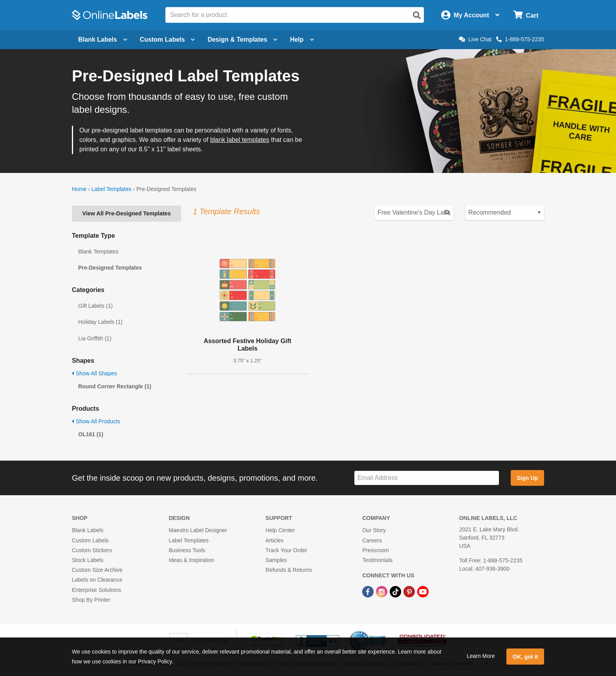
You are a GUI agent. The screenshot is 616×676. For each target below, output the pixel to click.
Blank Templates (98, 252)
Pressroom (376, 550)
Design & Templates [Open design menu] (242, 39)
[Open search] (417, 15)
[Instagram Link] (382, 591)
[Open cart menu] (526, 15)
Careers (372, 540)
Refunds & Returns (289, 570)
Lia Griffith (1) (95, 338)
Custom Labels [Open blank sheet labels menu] (168, 39)
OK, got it (525, 657)
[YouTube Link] (423, 591)
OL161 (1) (91, 434)
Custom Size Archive (97, 570)
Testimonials (377, 560)
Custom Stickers (92, 550)
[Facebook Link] (369, 591)
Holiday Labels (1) (100, 322)
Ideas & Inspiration (191, 560)
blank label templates (240, 140)
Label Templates (112, 189)
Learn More (481, 656)
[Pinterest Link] (410, 591)
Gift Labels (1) (95, 306)
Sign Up (527, 478)
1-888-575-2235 (520, 39)
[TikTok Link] (396, 591)
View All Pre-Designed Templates (126, 213)
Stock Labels (88, 560)
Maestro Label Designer (198, 530)
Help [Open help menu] (302, 39)
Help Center (280, 530)
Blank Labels (88, 530)
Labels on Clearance (97, 580)
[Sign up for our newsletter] (427, 478)
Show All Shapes (94, 373)
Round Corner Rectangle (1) (115, 386)
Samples (276, 560)
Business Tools (187, 550)
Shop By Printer (91, 600)
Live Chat (475, 39)
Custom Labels (90, 540)
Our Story (374, 530)
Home (79, 189)
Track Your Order (286, 550)
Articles (275, 540)
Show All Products (96, 421)
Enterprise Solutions (96, 590)
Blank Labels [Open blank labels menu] (103, 39)
